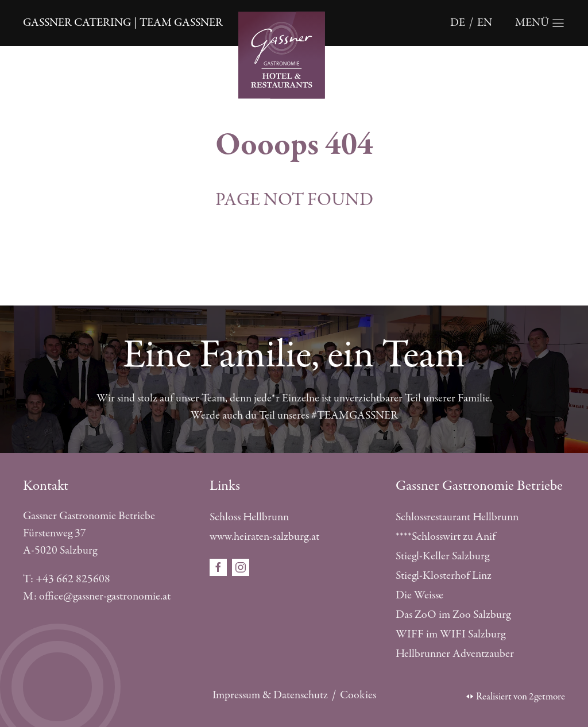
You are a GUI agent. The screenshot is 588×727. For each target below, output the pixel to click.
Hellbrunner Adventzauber (455, 654)
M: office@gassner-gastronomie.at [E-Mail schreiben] (97, 596)
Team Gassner (181, 23)
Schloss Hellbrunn (249, 517)
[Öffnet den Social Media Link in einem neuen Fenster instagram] (241, 566)
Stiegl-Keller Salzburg (442, 556)
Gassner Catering (77, 23)
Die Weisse (419, 595)
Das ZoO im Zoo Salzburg (453, 615)
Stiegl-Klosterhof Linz (444, 576)
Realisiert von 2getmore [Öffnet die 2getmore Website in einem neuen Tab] (516, 697)
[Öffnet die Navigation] (540, 23)
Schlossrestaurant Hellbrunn (457, 517)
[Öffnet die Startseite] (294, 54)
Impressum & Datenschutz (270, 695)
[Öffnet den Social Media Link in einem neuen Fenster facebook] (219, 566)
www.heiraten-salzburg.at (264, 537)
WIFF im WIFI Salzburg (450, 634)
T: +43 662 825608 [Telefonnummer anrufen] (67, 579)
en (485, 23)
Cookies (358, 695)
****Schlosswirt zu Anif (446, 537)
